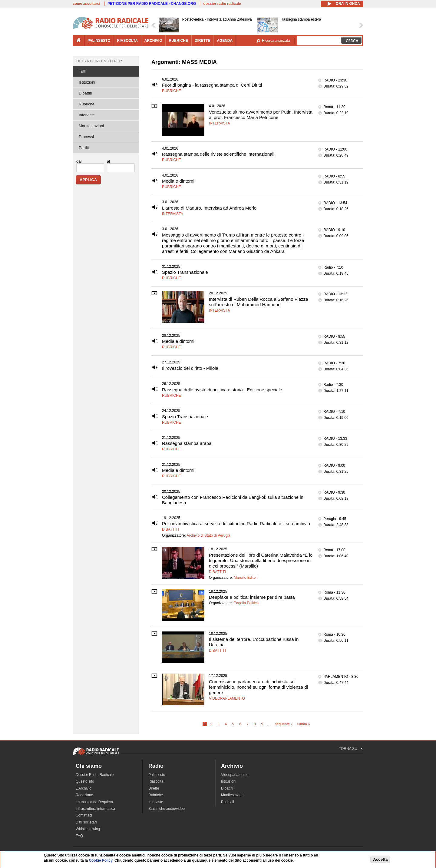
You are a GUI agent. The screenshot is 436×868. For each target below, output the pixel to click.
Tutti (83, 71)
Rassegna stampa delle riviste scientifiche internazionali (218, 154)
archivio (153, 41)
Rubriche (172, 91)
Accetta (380, 859)
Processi (86, 137)
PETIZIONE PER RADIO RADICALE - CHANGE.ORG (152, 4)
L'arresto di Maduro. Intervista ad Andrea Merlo (209, 208)
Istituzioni (87, 82)
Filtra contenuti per (99, 61)
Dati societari (86, 822)
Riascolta (156, 781)
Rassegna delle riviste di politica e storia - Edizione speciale (222, 390)
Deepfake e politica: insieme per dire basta (252, 597)
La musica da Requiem (94, 802)
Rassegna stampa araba (187, 443)
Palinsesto (157, 775)
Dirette (154, 788)
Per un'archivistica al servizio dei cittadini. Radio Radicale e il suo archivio (236, 523)
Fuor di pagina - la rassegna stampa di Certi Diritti (212, 85)
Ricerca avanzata (276, 41)
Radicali (228, 802)
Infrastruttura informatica (95, 809)
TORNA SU (348, 749)
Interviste (87, 115)
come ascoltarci (86, 4)
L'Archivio (84, 788)
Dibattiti (170, 529)
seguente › (284, 724)
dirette (202, 41)
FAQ (79, 836)
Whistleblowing (88, 829)
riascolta (127, 41)
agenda (225, 41)
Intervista (220, 123)
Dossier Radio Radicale (95, 775)
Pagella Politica (246, 603)
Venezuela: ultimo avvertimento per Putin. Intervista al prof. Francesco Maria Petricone (261, 115)
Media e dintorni (178, 181)
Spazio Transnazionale (185, 272)
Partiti (84, 148)
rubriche (178, 41)
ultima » (304, 724)
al (108, 161)
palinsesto (99, 41)
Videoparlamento (227, 698)
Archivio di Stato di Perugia (208, 535)
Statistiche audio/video (167, 809)
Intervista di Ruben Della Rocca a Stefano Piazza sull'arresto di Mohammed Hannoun (259, 302)
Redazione (84, 795)
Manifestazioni (91, 126)
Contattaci (84, 815)
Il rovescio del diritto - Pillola (190, 368)
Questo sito (85, 781)
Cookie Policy (101, 861)
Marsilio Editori (246, 578)
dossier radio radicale (222, 4)
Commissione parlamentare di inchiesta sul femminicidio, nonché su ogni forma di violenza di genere (258, 687)
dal (79, 161)
